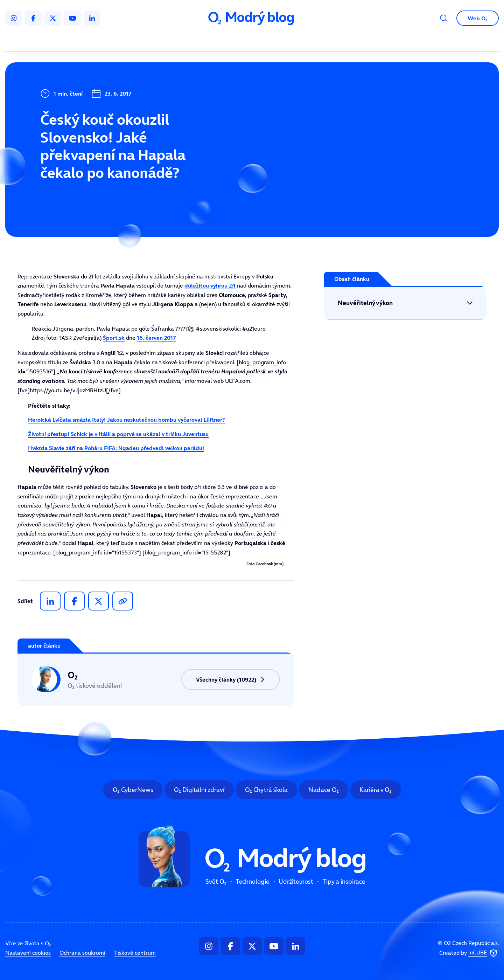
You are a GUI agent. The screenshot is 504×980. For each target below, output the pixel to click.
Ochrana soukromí (82, 953)
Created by (469, 953)
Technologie (215, 41)
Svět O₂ (170, 41)
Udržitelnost (267, 41)
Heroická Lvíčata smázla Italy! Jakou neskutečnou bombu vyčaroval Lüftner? (126, 420)
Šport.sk (114, 338)
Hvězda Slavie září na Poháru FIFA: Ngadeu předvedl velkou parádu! (116, 448)
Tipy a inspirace (323, 41)
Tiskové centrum (135, 953)
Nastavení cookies (28, 953)
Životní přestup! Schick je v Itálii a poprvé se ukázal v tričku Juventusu (118, 434)
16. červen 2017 (156, 338)
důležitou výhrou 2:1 (210, 285)
